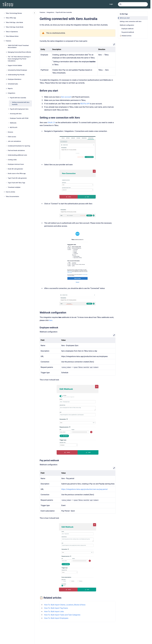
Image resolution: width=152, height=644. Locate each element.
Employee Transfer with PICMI (19, 118)
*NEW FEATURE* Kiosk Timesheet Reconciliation (18, 47)
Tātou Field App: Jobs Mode (14, 22)
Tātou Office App (11, 18)
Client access (12, 137)
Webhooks (13, 123)
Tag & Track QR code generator (17, 178)
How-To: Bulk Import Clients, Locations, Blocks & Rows (65, 605)
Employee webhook (127, 29)
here (51, 320)
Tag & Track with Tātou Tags (16, 183)
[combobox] (133, 4)
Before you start (125, 18)
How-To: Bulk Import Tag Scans (56, 608)
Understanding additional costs (17, 155)
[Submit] (120, 4)
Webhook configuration (127, 25)
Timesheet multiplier (14, 187)
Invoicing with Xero (16, 114)
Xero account (66, 97)
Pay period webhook (128, 32)
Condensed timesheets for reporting (19, 146)
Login (111, 4)
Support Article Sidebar (15, 65)
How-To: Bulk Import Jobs (54, 612)
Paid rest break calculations (16, 150)
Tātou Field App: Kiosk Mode (15, 27)
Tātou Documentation (12, 196)
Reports (10, 88)
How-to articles (10, 192)
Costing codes (12, 160)
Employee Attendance (15, 79)
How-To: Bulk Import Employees (56, 618)
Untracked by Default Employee (17, 70)
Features (8, 41)
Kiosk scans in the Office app (17, 173)
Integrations (11, 93)
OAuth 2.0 (51, 123)
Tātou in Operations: (12, 32)
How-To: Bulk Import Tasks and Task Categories (62, 615)
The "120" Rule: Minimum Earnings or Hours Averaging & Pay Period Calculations (19, 59)
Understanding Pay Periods (16, 75)
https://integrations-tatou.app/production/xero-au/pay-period (84, 489)
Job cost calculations (14, 141)
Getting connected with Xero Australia (21, 103)
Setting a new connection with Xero (131, 21)
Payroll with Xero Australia (18, 98)
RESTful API (14, 127)
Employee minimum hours (16, 164)
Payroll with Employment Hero (19, 109)
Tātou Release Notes (12, 36)
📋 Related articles (126, 36)
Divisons (10, 132)
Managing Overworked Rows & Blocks (19, 52)
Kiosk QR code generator (15, 169)
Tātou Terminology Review (14, 13)
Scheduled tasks (13, 84)
